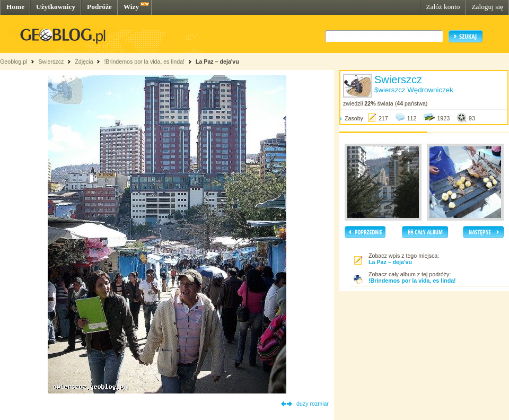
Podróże (99, 7)
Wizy (131, 7)
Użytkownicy (56, 7)
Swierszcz (51, 62)
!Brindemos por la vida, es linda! (144, 62)
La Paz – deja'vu (217, 62)
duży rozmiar (313, 404)
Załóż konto (443, 7)
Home (15, 7)
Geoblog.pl (14, 62)
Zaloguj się (487, 7)
